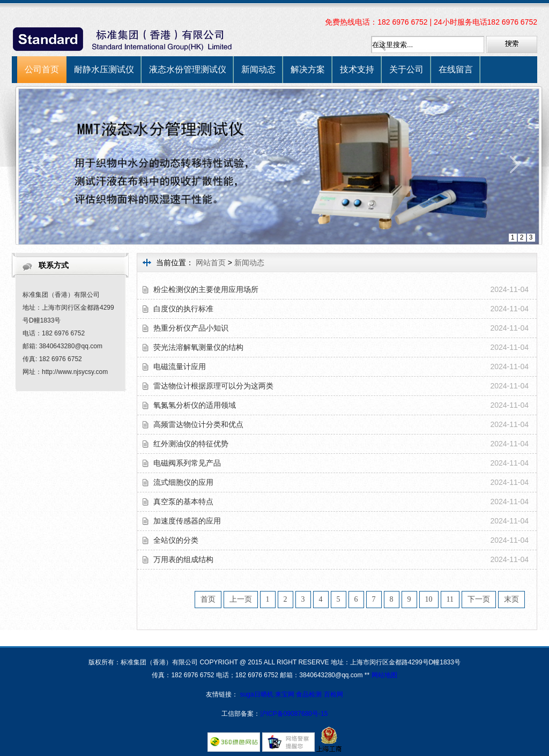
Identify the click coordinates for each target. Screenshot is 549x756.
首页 (208, 599)
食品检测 (309, 694)
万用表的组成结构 (183, 559)
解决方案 (308, 69)
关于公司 (406, 69)
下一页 (479, 599)
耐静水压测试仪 (104, 69)
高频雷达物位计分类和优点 (198, 424)
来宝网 (285, 694)
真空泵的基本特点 (183, 501)
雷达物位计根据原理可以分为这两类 (213, 386)
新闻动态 (258, 69)
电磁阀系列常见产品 (187, 463)
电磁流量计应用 (180, 366)
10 (429, 599)
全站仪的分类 (176, 540)
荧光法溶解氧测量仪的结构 (198, 347)
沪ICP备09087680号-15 (294, 714)
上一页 (241, 599)
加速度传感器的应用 (187, 521)
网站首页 (211, 263)
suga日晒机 (258, 694)
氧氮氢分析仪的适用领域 (195, 405)
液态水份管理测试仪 (188, 69)
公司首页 (42, 69)
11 (450, 599)
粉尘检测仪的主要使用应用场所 (206, 289)
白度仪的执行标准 (183, 309)
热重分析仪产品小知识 (191, 328)
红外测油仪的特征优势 (191, 444)
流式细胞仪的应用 (183, 482)
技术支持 (357, 69)
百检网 (333, 694)
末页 (511, 599)
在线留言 (456, 69)
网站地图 (384, 675)
